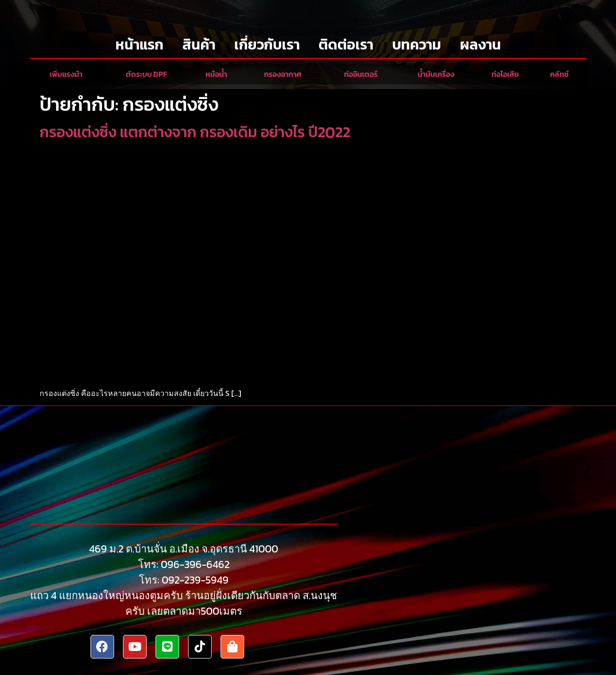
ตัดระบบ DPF (146, 74)
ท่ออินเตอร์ (361, 74)
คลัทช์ (559, 74)
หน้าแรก (140, 45)
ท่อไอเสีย (505, 74)
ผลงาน (480, 45)
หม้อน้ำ (216, 74)
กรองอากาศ (283, 74)
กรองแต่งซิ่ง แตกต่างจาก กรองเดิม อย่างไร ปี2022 (195, 132)
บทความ (417, 45)
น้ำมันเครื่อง (436, 74)
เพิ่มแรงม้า (66, 74)
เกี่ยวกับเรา (267, 45)
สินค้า (199, 45)
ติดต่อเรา (346, 45)
